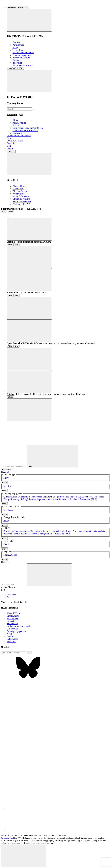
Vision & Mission (21, 196)
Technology (18, 50)
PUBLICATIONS (15, 141)
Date (9, 597)
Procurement (18, 194)
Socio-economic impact (23, 53)
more (4, 482)
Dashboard (8, 510)
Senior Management (22, 201)
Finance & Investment (23, 65)
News (9, 138)
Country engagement (22, 55)
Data (9, 146)
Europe (16, 125)
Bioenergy (8, 531)
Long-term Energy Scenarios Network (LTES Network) (68, 497)
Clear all (5, 472)
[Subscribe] (14, 653)
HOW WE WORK (15, 68)
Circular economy (22, 531)
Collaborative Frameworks (30, 497)
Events (10, 148)
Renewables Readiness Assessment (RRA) (78, 499)
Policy (15, 47)
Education (11, 143)
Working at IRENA (21, 204)
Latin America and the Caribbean (28, 128)
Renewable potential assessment (43, 499)
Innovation (17, 63)
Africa (15, 120)
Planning (17, 60)
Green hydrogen (65, 531)
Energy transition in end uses (43, 531)
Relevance (12, 595)
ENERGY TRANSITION (18, 7)
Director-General (20, 191)
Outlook (16, 42)
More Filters (7, 469)
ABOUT (11, 151)
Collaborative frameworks (19, 136)
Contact (10, 621)
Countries (6, 562)
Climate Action (10, 497)
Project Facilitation (21, 58)
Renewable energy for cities (42, 534)
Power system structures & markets (89, 531)
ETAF (6, 544)
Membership (18, 189)
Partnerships (18, 45)
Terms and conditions (9, 838)
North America (19, 133)
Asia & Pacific (19, 123)
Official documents (21, 199)
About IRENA (19, 186)
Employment (13, 616)
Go (29, 653)
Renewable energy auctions (16, 534)
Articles (7, 486)
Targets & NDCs (62, 534)
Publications (12, 639)
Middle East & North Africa (25, 130)
